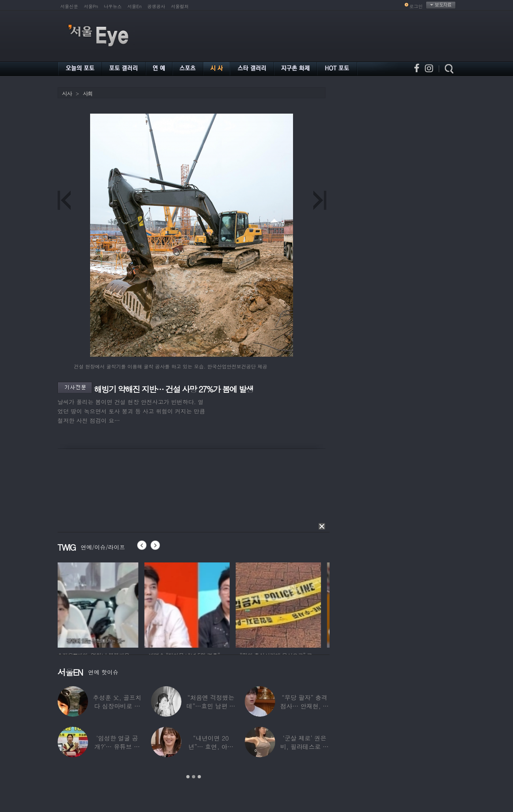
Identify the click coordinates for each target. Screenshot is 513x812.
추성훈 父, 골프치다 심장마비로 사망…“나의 (117, 706)
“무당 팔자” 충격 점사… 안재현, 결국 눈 (304, 706)
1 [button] (188, 777)
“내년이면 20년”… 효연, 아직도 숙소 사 (210, 746)
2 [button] (194, 777)
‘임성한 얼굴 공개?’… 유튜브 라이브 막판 (117, 746)
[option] (100, 604)
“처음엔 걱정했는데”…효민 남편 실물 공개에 (211, 706)
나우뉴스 (113, 6)
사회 (88, 94)
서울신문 (69, 6)
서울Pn (91, 6)
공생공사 (156, 6)
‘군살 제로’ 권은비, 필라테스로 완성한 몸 (304, 746)
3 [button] (199, 777)
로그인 (416, 6)
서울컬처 (180, 6)
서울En (135, 6)
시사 (67, 94)
